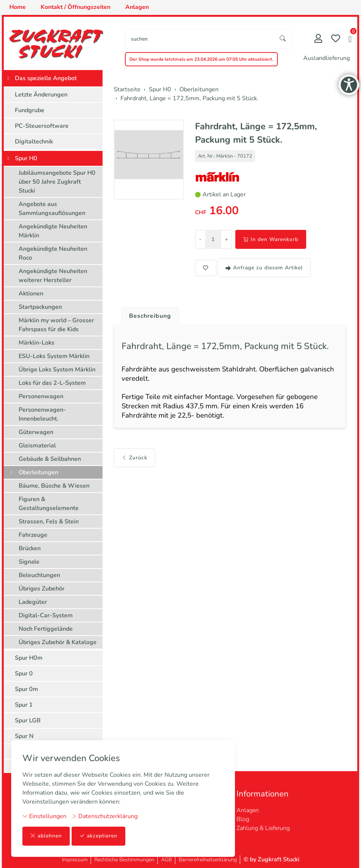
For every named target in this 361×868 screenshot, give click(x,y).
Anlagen (248, 810)
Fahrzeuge (33, 535)
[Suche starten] (283, 39)
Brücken (30, 548)
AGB (167, 860)
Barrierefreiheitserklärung (208, 860)
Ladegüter (33, 602)
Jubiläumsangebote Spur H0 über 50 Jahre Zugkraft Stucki (57, 182)
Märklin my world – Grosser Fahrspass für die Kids (56, 325)
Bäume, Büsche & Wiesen (54, 486)
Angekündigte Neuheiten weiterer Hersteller (53, 276)
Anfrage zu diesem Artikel (264, 268)
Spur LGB (28, 720)
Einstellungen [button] (44, 816)
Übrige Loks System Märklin (57, 370)
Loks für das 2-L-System (52, 383)
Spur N (24, 736)
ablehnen (46, 836)
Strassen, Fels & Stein (49, 522)
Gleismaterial (37, 446)
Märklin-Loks (37, 343)
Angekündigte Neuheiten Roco (53, 253)
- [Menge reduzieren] (200, 239)
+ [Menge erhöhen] (226, 239)
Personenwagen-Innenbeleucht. (42, 414)
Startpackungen (40, 307)
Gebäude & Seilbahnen (50, 459)
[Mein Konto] (318, 39)
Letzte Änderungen (41, 95)
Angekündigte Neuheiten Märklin (53, 231)
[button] (350, 40)
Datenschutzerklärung (105, 816)
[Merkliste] (336, 39)
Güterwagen (36, 432)
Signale (29, 562)
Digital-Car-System (46, 615)
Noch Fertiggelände (46, 629)
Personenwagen (41, 396)
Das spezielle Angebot (46, 78)
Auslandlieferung (327, 58)
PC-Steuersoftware (42, 126)
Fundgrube (30, 110)
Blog (243, 819)
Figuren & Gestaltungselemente (49, 504)
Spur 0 (24, 674)
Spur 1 (24, 705)
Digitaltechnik (34, 142)
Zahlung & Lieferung (263, 828)
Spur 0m (26, 689)
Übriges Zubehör (42, 589)
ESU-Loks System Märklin (54, 356)
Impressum (75, 860)
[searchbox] (200, 39)
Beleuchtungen (39, 575)
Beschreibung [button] (150, 316)
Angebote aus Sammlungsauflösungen (52, 209)
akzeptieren (98, 836)
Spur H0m (29, 658)
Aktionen (31, 294)
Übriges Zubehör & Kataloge (58, 642)
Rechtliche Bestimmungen (124, 860)
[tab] (147, 314)
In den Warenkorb (271, 239)
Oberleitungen (38, 472)
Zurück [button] (134, 458)
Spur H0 (26, 158)
